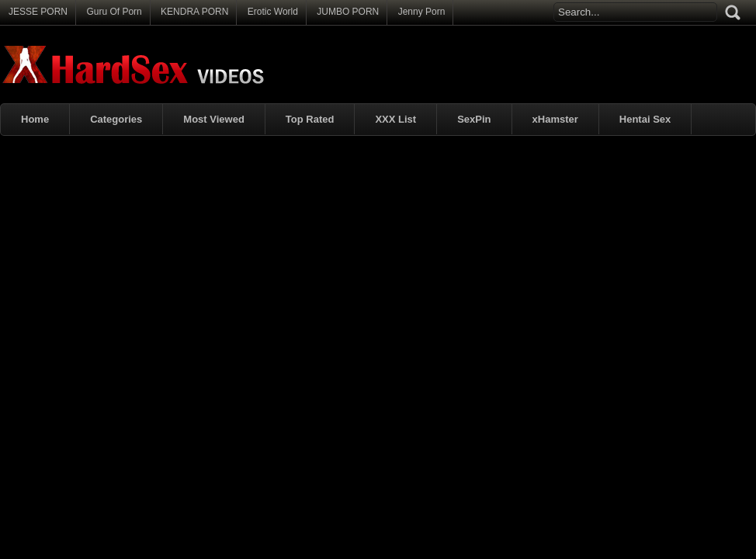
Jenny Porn (422, 12)
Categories (116, 119)
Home (35, 119)
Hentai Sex (645, 119)
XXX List (395, 119)
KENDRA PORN (194, 12)
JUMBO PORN (348, 12)
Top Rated (310, 119)
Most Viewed (214, 119)
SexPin (474, 119)
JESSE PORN (38, 12)
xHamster (555, 119)
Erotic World (273, 12)
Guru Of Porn (114, 12)
